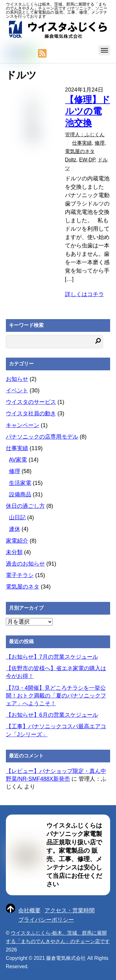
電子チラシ (20, 575)
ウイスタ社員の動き (31, 413)
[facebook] (20, 54)
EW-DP (87, 160)
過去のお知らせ (25, 564)
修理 (100, 143)
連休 (15, 529)
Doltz (71, 160)
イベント (17, 391)
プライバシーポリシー (46, 920)
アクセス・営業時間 (70, 910)
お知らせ (17, 379)
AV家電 (18, 460)
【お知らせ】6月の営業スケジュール (52, 715)
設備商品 (20, 495)
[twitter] (10, 54)
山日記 (17, 517)
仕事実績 (82, 143)
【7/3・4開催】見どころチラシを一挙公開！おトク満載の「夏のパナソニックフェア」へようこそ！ (56, 696)
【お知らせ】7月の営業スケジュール (52, 657)
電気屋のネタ (80, 151)
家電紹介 (17, 541)
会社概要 (29, 910)
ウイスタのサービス (31, 402)
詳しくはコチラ (84, 294)
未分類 (14, 552)
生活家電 (20, 483)
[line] (31, 54)
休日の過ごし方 (25, 506)
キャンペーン (23, 425)
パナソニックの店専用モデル (42, 437)
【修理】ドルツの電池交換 (88, 111)
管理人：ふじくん (85, 134)
